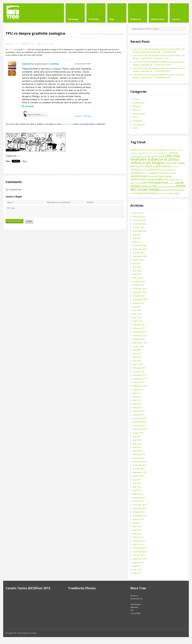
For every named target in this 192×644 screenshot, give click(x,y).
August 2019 (138, 303)
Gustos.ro (137, 110)
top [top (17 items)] (162, 190)
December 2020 (140, 245)
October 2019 (139, 296)
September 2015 (140, 472)
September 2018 (140, 343)
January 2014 (138, 544)
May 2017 (137, 400)
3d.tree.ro (134, 596)
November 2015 (140, 465)
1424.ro (136, 99)
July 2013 (137, 566)
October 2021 (139, 227)
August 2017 (138, 390)
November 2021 (140, 224)
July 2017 (137, 393)
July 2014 (137, 523)
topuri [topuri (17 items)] (167, 190)
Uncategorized (139, 124)
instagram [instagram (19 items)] (154, 173)
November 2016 (140, 422)
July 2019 (137, 307)
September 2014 (140, 516)
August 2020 (138, 260)
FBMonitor (134, 607)
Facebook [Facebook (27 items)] (136, 173)
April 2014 (137, 534)
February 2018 (139, 368)
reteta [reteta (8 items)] (137, 183)
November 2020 (140, 249)
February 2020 (139, 281)
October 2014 (139, 512)
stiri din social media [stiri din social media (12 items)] (167, 187)
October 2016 (139, 426)
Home (93, 34)
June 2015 (137, 483)
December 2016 (140, 418)
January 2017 (138, 415)
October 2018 (139, 339)
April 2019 (137, 317)
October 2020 (139, 253)
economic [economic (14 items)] (161, 170)
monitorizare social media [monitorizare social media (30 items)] (146, 179)
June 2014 (137, 526)
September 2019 (140, 299)
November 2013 (140, 552)
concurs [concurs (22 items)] (135, 170)
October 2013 (139, 555)
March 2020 (138, 278)
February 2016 (139, 454)
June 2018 (137, 353)
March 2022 (138, 213)
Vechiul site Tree (137, 599)
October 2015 (139, 469)
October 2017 (139, 382)
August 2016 (138, 433)
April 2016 (137, 447)
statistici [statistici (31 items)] (146, 186)
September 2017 (140, 386)
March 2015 (138, 494)
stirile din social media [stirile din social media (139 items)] (158, 188)
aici (24, 49)
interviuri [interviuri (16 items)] (165, 173)
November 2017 (140, 379)
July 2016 (137, 436)
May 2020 (137, 271)
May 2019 (137, 314)
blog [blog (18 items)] (160, 150)
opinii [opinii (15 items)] (172, 179)
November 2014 (140, 508)
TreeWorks (138, 121)
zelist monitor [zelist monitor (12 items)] (174, 193)
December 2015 (140, 462)
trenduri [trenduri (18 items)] (175, 190)
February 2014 (139, 541)
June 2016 (137, 440)
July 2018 (137, 350)
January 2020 (138, 285)
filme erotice (68, 124)
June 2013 (137, 570)
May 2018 (137, 357)
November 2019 (140, 292)
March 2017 (138, 408)
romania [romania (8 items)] (171, 183)
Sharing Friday (139, 114)
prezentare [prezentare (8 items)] (179, 180)
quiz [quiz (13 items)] (132, 183)
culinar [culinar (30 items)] (152, 170)
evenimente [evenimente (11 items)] (170, 170)
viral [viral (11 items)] (132, 193)
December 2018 (140, 332)
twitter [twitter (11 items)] (182, 190)
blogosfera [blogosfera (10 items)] (167, 150)
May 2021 (137, 238)
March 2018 (138, 364)
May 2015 (137, 487)
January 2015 (138, 501)
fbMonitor (137, 106)
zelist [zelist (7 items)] (166, 193)
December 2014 (140, 505)
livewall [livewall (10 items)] (173, 173)
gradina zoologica (48, 44)
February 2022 (139, 217)
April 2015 (137, 490)
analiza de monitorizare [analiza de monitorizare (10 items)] (148, 150)
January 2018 (138, 371)
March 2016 (138, 451)
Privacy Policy (135, 613)
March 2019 (138, 321)
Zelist (135, 128)
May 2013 (137, 573)
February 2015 (139, 498)
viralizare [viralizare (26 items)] (140, 193)
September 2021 (140, 231)
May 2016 (137, 444)
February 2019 (139, 325)
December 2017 (140, 375)
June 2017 (137, 397)
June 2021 (137, 235)
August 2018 (138, 346)
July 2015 (137, 480)
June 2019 (137, 310)
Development (139, 103)
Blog (98, 34)
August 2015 (138, 476)
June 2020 (137, 267)
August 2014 (138, 519)
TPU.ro (33, 44)
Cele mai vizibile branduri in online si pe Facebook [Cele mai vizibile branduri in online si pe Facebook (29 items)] (158, 165)
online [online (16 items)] (166, 179)
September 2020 (140, 256)
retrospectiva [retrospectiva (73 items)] (158, 182)
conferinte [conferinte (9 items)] (143, 170)
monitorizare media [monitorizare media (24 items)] (160, 176)
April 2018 (137, 361)
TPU (132, 610)
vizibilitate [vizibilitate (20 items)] (151, 193)
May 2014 (137, 530)
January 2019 (138, 328)
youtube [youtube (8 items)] (160, 193)
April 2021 (137, 242)
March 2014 (138, 537)
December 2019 (140, 289)
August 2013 (138, 562)
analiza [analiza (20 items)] (134, 150)
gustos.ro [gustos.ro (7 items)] (145, 173)
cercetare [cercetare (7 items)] (175, 167)
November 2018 (140, 335)
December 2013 (140, 548)
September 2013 (140, 559)
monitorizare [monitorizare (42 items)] (139, 176)
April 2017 (137, 404)
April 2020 (137, 274)
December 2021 (140, 220)
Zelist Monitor (136, 604)
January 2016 (138, 458)
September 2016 (140, 429)
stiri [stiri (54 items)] (155, 186)
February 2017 (139, 411)
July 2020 (137, 263)
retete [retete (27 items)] (143, 183)
